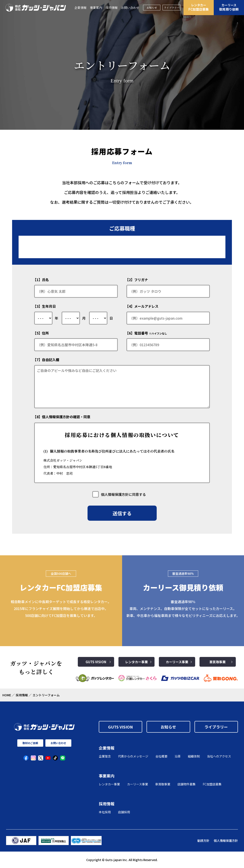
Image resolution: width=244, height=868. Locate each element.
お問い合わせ (130, 8)
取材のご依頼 (30, 743)
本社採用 (105, 812)
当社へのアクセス (219, 756)
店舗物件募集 (187, 784)
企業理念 (105, 756)
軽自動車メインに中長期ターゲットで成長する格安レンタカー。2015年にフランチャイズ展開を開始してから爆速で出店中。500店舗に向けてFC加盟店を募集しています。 (61, 609)
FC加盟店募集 (199, 7)
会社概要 (161, 756)
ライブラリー (172, 7)
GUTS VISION (96, 662)
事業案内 (96, 8)
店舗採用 (124, 812)
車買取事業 (218, 662)
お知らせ (152, 7)
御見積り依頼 (229, 7)
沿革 (178, 756)
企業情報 (80, 8)
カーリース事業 (177, 662)
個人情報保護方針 (226, 841)
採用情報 (112, 8)
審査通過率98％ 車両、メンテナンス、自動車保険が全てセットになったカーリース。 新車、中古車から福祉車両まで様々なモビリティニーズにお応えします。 (183, 609)
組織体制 (194, 756)
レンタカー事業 (136, 662)
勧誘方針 (203, 841)
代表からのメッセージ (133, 756)
